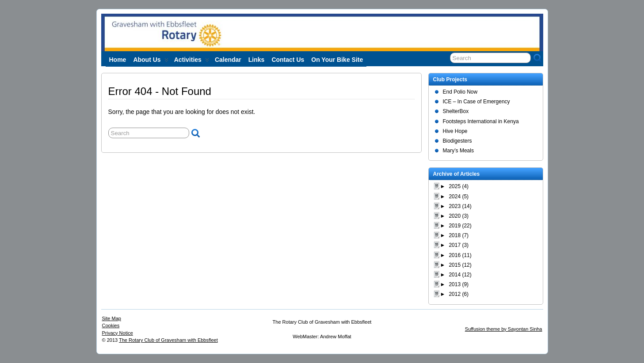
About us (151, 61)
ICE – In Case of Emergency (476, 102)
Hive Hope (455, 131)
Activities (192, 61)
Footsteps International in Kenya (481, 121)
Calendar (228, 60)
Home (118, 60)
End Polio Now (460, 92)
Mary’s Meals (458, 151)
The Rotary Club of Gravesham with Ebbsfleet (168, 340)
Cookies (111, 325)
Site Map (112, 318)
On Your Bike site (337, 60)
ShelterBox (456, 111)
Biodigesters (457, 141)
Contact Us (288, 60)
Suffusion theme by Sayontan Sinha (504, 329)
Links (257, 60)
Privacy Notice (118, 333)
